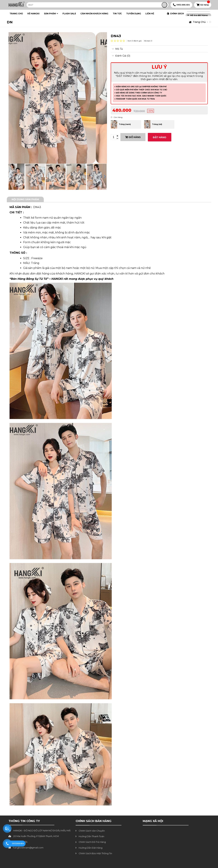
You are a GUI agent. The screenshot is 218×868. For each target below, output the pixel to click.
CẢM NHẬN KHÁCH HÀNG (94, 14)
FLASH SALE (69, 14)
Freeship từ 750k (200, 13)
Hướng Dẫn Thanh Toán (91, 836)
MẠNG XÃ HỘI (153, 821)
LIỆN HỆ (150, 14)
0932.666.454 (183, 5)
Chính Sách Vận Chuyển (92, 831)
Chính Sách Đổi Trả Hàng (92, 842)
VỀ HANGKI (33, 14)
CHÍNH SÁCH (177, 14)
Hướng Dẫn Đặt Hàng (91, 848)
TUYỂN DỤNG (134, 14)
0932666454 (18, 844)
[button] (105, 177)
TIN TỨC (117, 14)
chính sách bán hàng (94, 821)
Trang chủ (199, 22)
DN (10, 22)
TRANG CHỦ (16, 14)
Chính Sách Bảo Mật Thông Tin (95, 853)
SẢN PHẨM (50, 14)
